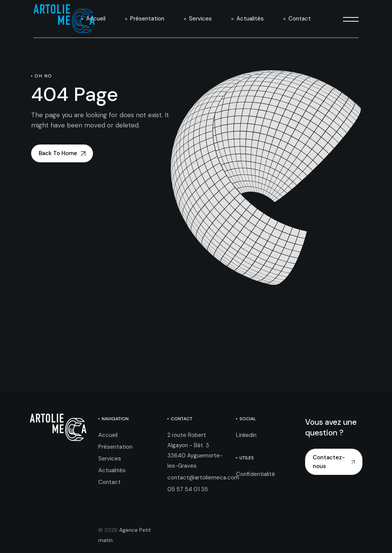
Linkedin (246, 435)
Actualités (112, 470)
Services (110, 459)
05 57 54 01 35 (188, 489)
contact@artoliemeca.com (203, 478)
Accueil (108, 435)
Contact (109, 482)
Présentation (115, 447)
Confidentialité (256, 474)
